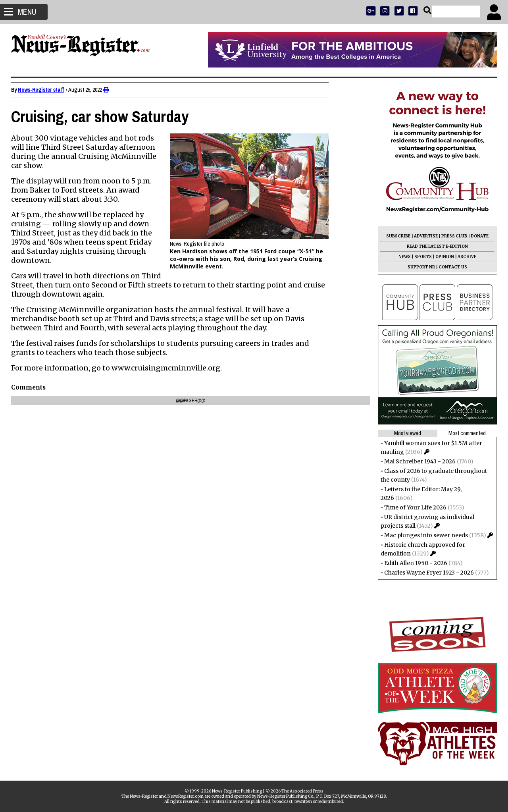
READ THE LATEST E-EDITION (437, 246)
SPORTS (422, 257)
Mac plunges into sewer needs (425, 535)
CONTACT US (452, 267)
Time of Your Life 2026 (415, 507)
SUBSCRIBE (397, 236)
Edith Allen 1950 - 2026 (415, 563)
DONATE (479, 236)
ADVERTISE (425, 236)
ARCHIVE (466, 257)
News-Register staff (42, 90)
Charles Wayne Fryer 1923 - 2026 (428, 573)
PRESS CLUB (453, 236)
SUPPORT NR (420, 267)
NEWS (404, 257)
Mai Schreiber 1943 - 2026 (419, 461)
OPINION (444, 257)
